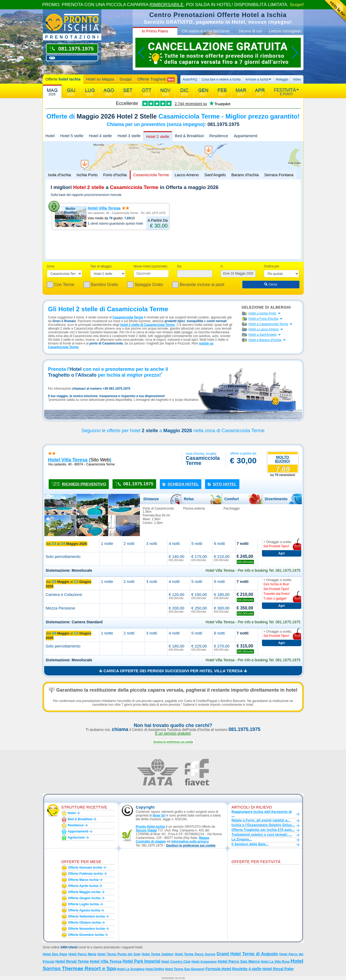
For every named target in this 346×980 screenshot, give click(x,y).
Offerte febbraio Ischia (86, 874)
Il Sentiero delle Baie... (250, 844)
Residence (219, 136)
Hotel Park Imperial (141, 961)
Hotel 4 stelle (100, 136)
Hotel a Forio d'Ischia (263, 319)
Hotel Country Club (176, 962)
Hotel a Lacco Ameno (264, 329)
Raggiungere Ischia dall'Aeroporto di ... (262, 814)
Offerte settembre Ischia (87, 916)
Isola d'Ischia (60, 175)
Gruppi (126, 79)
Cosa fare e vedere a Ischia (221, 79)
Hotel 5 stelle (72, 136)
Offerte (63, 79)
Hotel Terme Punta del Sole (119, 954)
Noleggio (282, 79)
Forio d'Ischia (115, 175)
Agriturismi (76, 838)
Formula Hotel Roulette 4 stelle (233, 969)
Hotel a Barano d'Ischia (265, 340)
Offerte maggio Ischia (84, 892)
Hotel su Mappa (100, 79)
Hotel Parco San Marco (239, 961)
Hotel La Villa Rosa (275, 962)
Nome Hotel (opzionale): (151, 266)
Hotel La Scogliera (131, 969)
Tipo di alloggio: (101, 266)
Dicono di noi (250, 31)
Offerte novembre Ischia (87, 929)
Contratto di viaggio (151, 842)
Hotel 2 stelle (158, 136)
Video (297, 79)
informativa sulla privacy (190, 842)
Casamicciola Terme (151, 175)
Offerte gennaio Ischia (85, 868)
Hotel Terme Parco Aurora (195, 954)
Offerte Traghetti (156, 79)
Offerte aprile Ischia (83, 886)
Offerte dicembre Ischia (86, 935)
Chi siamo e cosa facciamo (205, 31)
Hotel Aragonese (204, 962)
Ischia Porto (87, 175)
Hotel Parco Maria (82, 954)
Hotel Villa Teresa (104, 208)
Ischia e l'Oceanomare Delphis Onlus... (263, 825)
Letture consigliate (285, 31)
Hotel (50, 136)
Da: (179, 266)
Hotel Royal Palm (278, 969)
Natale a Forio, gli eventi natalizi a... (261, 820)
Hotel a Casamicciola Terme (268, 324)
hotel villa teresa (68, 460)
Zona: (51, 266)
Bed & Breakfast (189, 136)
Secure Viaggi (146, 830)
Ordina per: (272, 266)
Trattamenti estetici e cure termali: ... (262, 835)
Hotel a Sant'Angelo (262, 335)
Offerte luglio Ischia (84, 904)
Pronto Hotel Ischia (150, 827)
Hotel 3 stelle (129, 136)
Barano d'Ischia (245, 175)
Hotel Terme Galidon (158, 954)
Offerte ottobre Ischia (84, 923)
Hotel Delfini (155, 969)
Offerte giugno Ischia (84, 898)
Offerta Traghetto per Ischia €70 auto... (263, 830)
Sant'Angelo (215, 175)
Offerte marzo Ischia (83, 880)
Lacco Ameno (187, 175)
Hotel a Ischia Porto (262, 313)
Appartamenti (246, 136)
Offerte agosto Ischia (84, 910)
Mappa (204, 838)
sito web (100, 460)
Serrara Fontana (279, 175)
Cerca (271, 284)
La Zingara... (242, 839)
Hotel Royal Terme (72, 961)
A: (222, 266)
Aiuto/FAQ (190, 79)
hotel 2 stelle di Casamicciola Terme (147, 325)
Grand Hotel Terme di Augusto (247, 954)
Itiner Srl (159, 815)
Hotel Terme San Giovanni (185, 969)
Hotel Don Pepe (55, 954)
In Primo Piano (155, 31)
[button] (173, 742)
